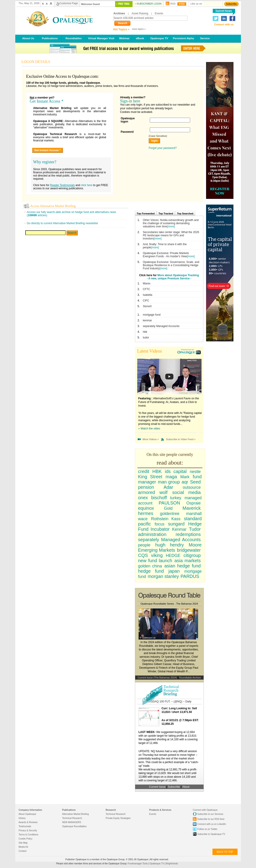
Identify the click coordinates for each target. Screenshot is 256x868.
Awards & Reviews (28, 822)
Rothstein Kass (166, 519)
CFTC (147, 289)
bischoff (159, 498)
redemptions (188, 534)
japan (174, 571)
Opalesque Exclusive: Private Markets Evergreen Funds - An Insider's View (166, 255)
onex (143, 498)
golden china (150, 566)
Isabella (148, 295)
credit (144, 471)
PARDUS (190, 576)
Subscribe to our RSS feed (211, 819)
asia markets (188, 561)
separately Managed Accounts (161, 326)
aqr (185, 482)
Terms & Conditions (29, 835)
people (144, 545)
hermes (146, 513)
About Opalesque (27, 814)
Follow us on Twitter (207, 829)
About (186, 787)
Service (205, 38)
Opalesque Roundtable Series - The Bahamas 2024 (169, 604)
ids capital (176, 471)
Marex (147, 283)
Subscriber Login (149, 4)
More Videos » (151, 439)
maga (171, 477)
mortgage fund (152, 315)
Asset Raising (140, 13)
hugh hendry (169, 545)
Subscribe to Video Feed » (181, 439)
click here (87, 185)
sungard (176, 524)
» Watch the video (149, 429)
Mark (185, 477)
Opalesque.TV (157, 864)
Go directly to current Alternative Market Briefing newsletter (63, 223)
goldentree (170, 514)
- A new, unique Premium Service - (169, 278)
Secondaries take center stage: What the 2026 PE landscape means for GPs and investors (171, 235)
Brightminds (172, 864)
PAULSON (169, 503)
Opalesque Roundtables (74, 826)
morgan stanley (163, 576)
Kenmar (179, 529)
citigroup (192, 555)
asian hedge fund (183, 566)
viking (157, 555)
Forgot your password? (163, 148)
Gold (168, 508)
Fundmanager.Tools (138, 864)
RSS (173, 4)
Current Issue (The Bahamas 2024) (157, 678)
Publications (50, 38)
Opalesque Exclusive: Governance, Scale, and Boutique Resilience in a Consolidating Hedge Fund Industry (171, 265)
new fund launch (155, 561)
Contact (23, 851)
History (22, 818)
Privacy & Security (28, 830)
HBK (157, 471)
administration (152, 534)
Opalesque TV (159, 38)
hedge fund (151, 571)
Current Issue (157, 787)
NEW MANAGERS (72, 822)
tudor (146, 338)
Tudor (195, 529)
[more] (171, 226)
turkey (176, 498)
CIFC (146, 301)
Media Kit (23, 847)
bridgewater (189, 550)
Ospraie (193, 503)
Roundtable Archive (190, 678)
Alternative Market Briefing (76, 814)
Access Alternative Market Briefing (53, 206)
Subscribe (174, 787)
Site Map (23, 843)
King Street (150, 477)
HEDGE (173, 556)
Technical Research (72, 818)
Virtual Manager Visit (101, 38)
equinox (146, 508)
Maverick (191, 508)
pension (146, 487)
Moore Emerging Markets (170, 547)
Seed (195, 482)
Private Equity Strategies (118, 818)
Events (159, 13)
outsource (192, 487)
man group (169, 482)
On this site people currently (170, 455)
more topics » (139, 29)
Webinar (124, 38)
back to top (225, 852)
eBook (140, 38)
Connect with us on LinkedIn (212, 824)
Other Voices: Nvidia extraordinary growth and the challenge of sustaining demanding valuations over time (171, 223)
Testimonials (25, 826)
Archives (119, 13)
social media (187, 492)
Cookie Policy (26, 839)
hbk (145, 332)
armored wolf (153, 492)
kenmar (147, 320)
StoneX (147, 306)
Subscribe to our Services (210, 814)
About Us (28, 38)
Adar (168, 487)
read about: (170, 463)
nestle (195, 472)
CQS (143, 555)
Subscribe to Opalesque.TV (211, 834)
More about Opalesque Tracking (178, 275)
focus (159, 524)
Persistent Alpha (183, 38)
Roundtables (74, 38)
